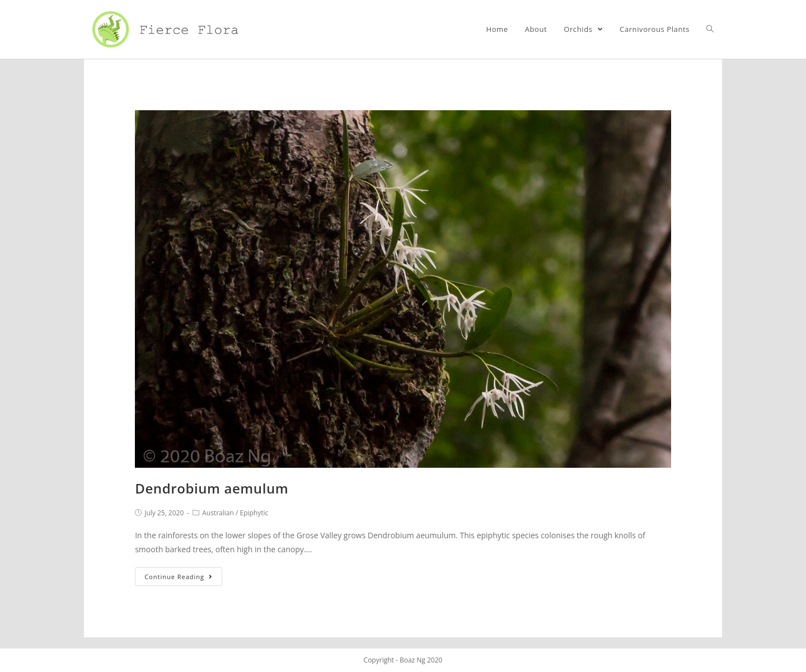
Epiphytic (254, 513)
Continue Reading (179, 577)
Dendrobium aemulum (212, 488)
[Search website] (710, 29)
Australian (218, 513)
